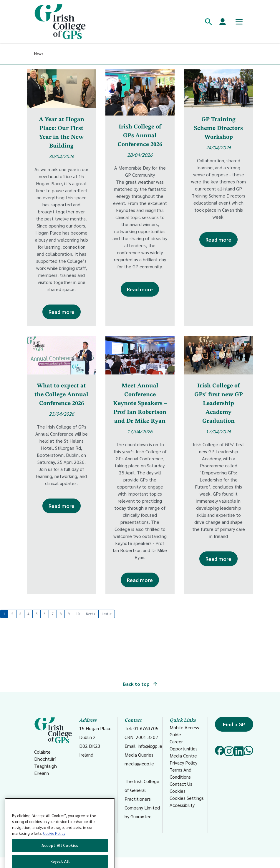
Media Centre (183, 756)
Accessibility (182, 805)
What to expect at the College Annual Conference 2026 (61, 395)
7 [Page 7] (53, 614)
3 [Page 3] (20, 614)
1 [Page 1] (4, 614)
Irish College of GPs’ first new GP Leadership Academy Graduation (219, 404)
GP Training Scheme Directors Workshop (218, 128)
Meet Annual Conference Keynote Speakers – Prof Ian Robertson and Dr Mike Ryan (140, 404)
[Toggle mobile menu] (239, 22)
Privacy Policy (183, 763)
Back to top (140, 684)
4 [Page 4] (28, 614)
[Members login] (223, 22)
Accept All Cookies (60, 857)
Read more (62, 312)
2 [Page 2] (12, 614)
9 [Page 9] (69, 614)
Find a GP (234, 724)
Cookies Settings (187, 798)
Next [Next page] (90, 614)
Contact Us (181, 784)
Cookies (178, 791)
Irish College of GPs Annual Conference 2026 (140, 136)
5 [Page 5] (37, 614)
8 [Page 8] (61, 614)
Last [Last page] (105, 614)
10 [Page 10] (78, 614)
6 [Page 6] (44, 614)
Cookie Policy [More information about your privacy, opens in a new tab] (54, 845)
